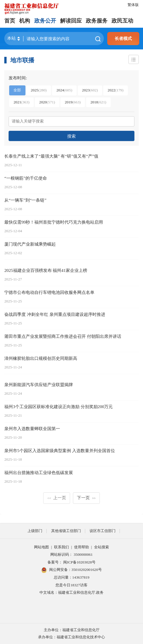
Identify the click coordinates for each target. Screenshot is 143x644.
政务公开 (45, 21)
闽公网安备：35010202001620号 (71, 570)
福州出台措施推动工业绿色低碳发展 (39, 473)
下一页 (86, 498)
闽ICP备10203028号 (79, 562)
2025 (39, 90)
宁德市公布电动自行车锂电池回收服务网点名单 (49, 292)
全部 (17, 90)
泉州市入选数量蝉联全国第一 (32, 429)
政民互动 (122, 21)
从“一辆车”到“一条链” (25, 200)
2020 (47, 102)
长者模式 (123, 38)
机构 (25, 21)
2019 (73, 102)
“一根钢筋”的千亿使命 (25, 178)
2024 (64, 90)
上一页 (57, 498)
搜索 (71, 136)
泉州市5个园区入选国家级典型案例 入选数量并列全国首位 (59, 451)
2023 (90, 90)
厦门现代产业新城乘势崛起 (30, 244)
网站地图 (41, 547)
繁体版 (133, 5)
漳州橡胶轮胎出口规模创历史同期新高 (41, 358)
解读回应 (71, 21)
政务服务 (97, 21)
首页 (10, 21)
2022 (115, 90)
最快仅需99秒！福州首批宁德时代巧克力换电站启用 (54, 222)
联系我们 (61, 547)
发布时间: (18, 78)
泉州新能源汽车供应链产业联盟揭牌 (39, 385)
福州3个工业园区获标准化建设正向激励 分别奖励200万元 (58, 407)
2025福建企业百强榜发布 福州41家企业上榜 (46, 270)
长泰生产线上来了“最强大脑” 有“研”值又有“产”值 (51, 156)
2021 (21, 102)
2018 (98, 102)
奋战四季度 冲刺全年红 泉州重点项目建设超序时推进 (55, 314)
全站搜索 (102, 547)
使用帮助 (82, 547)
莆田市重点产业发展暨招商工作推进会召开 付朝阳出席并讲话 (63, 336)
